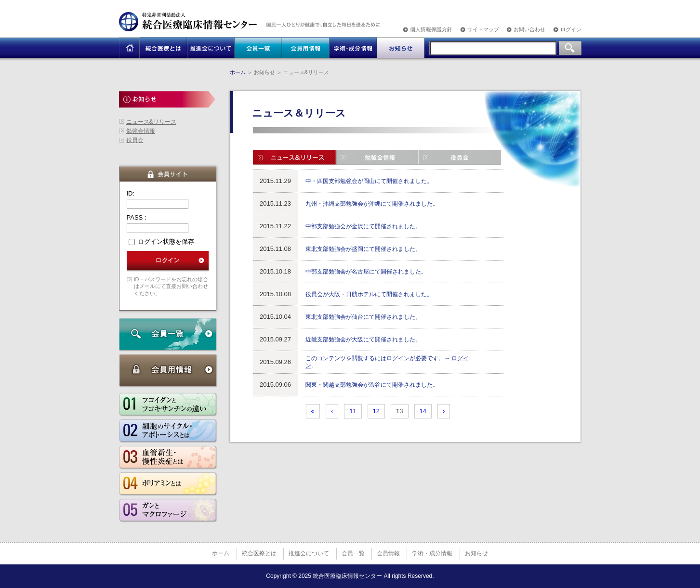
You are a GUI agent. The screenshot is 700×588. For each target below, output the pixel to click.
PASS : (137, 217)
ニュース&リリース (151, 122)
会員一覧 (353, 553)
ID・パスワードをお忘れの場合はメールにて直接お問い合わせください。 (171, 286)
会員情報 (388, 553)
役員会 (135, 140)
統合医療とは (259, 553)
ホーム (238, 72)
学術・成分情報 (432, 553)
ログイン (571, 29)
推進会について (309, 553)
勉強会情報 (141, 131)
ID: (131, 193)
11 (353, 411)
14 (423, 411)
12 (376, 411)
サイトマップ (483, 29)
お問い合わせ (529, 29)
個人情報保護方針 (431, 29)
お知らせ (476, 553)
